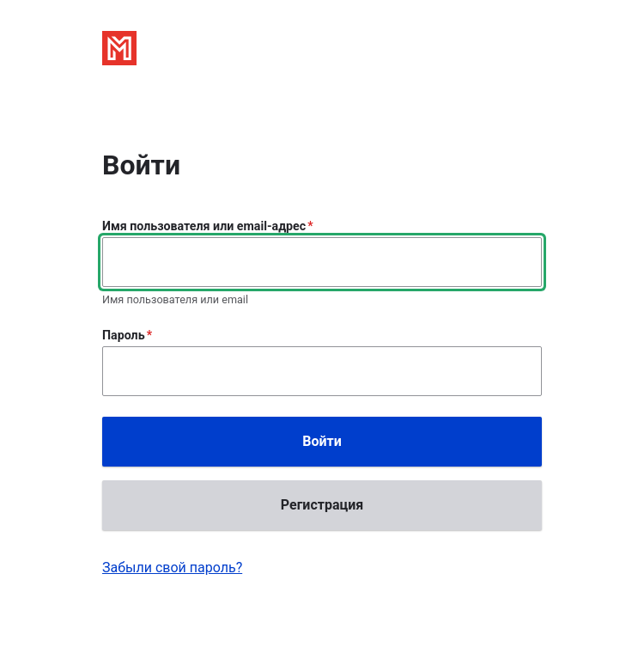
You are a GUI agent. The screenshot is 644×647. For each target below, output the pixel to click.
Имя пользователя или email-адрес (204, 226)
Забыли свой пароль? (172, 568)
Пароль (124, 335)
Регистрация (322, 505)
